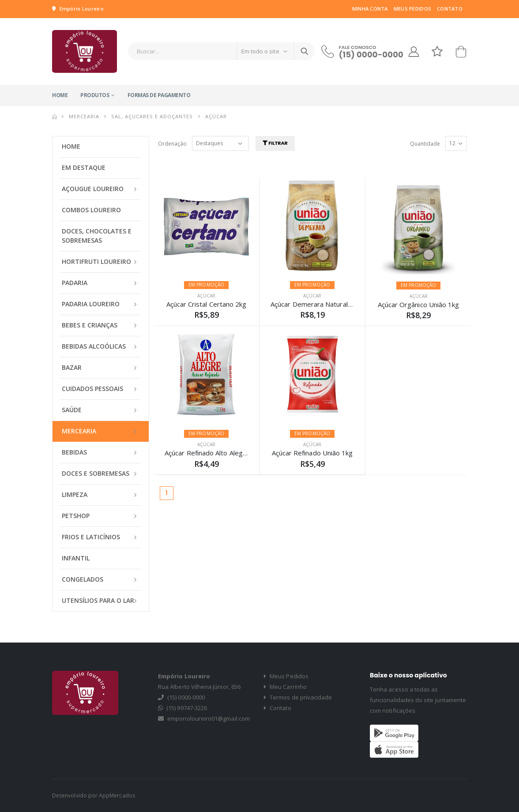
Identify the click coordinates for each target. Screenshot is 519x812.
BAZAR (72, 367)
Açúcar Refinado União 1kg (312, 453)
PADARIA (75, 283)
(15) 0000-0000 (371, 55)
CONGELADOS (83, 579)
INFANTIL (76, 558)
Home (60, 95)
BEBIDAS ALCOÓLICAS (94, 346)
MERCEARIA (84, 116)
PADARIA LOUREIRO (91, 304)
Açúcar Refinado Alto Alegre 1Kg (214, 453)
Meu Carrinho (285, 687)
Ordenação (172, 144)
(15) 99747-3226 (187, 708)
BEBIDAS (74, 452)
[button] (461, 54)
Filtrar (275, 143)
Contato (450, 9)
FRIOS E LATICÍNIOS (91, 537)
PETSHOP (76, 516)
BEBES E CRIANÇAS (90, 325)
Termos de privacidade (298, 697)
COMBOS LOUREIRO (91, 210)
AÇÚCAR (206, 296)
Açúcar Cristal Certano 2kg (207, 304)
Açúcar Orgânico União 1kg (419, 304)
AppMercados (117, 795)
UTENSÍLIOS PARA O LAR (98, 600)
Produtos (95, 95)
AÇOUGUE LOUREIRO (93, 189)
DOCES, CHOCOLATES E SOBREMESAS (97, 236)
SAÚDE (72, 410)
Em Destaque (84, 167)
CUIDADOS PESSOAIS (92, 389)
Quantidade (425, 144)
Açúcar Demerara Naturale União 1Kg (328, 304)
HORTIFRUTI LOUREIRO (96, 261)
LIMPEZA (75, 494)
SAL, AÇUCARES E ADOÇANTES (152, 116)
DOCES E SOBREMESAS (96, 473)
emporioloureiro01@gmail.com (209, 718)
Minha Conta (370, 9)
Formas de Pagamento (159, 95)
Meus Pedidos (412, 9)
